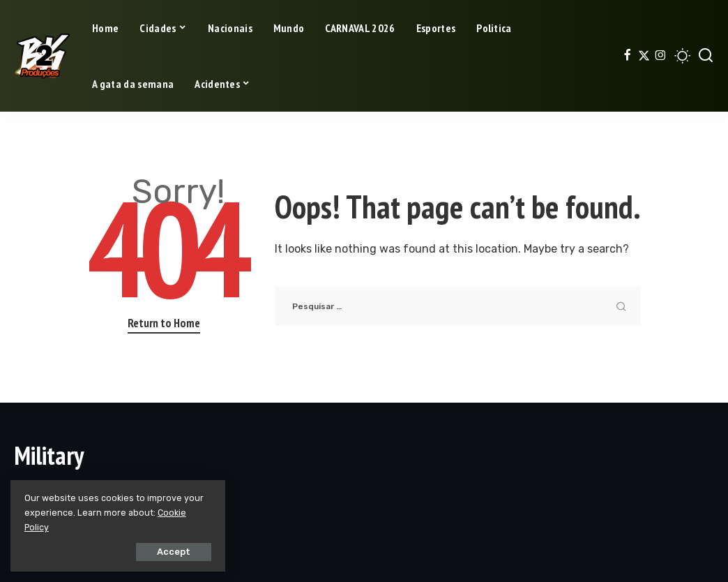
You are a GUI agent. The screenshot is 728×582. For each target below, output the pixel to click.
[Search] (706, 56)
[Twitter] (644, 56)
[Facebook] (627, 56)
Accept (168, 552)
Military (49, 455)
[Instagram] (661, 56)
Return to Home (164, 323)
